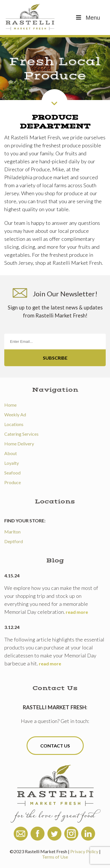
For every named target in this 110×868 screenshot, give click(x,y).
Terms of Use (55, 857)
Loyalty (12, 463)
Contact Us (55, 746)
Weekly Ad (15, 414)
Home (10, 405)
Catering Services (21, 434)
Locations (14, 424)
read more (77, 612)
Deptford (14, 541)
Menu (87, 18)
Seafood (12, 473)
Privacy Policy (84, 851)
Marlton (12, 532)
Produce (13, 482)
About (11, 453)
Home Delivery (19, 444)
